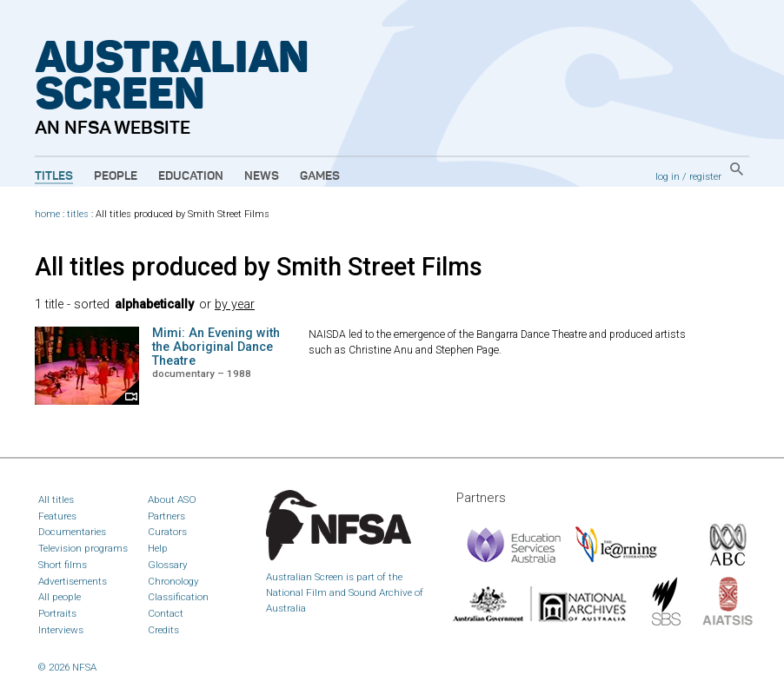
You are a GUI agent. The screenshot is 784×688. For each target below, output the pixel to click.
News (262, 176)
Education (191, 176)
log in (668, 176)
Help (158, 548)
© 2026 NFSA (67, 667)
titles (78, 214)
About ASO (172, 499)
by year (235, 304)
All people (60, 597)
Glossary (168, 565)
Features (57, 516)
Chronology (173, 581)
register (705, 176)
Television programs (83, 548)
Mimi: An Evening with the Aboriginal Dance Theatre (216, 347)
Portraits (57, 613)
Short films (63, 565)
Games (320, 176)
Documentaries (72, 532)
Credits (163, 630)
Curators (167, 532)
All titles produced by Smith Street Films (259, 267)
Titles (54, 176)
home (47, 214)
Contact (166, 613)
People (116, 176)
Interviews (61, 630)
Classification (178, 597)
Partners (166, 516)
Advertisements (73, 581)
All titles (56, 499)
